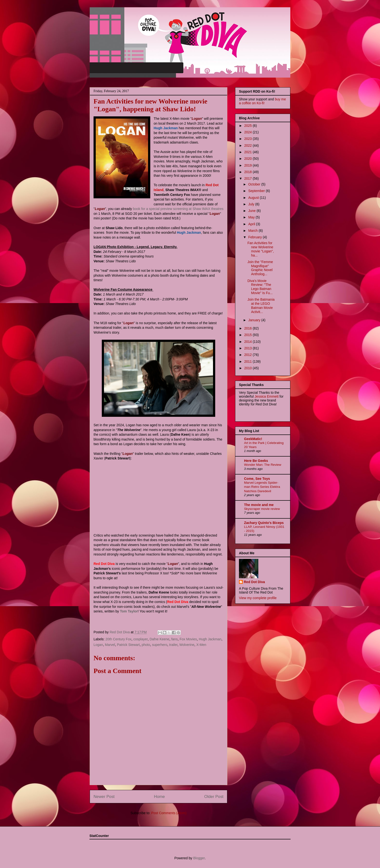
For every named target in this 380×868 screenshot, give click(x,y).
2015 (249, 335)
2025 (249, 126)
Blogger (199, 858)
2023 (249, 139)
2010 (249, 368)
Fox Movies (188, 639)
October (255, 184)
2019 (249, 165)
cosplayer (140, 639)
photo (146, 645)
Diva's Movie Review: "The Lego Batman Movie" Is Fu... (260, 287)
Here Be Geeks (256, 461)
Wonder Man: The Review (263, 465)
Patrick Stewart (128, 645)
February (255, 237)
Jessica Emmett (267, 396)
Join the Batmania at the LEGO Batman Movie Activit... (261, 305)
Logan (98, 645)
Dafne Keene (159, 639)
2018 (249, 172)
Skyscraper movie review (262, 509)
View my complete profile (258, 598)
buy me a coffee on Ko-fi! (262, 101)
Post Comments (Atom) (169, 813)
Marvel (110, 645)
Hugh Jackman (210, 639)
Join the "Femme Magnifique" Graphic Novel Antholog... (260, 268)
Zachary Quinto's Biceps (264, 523)
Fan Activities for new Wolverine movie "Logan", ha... (261, 249)
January (255, 320)
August (254, 198)
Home (159, 797)
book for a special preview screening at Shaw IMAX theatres (178, 209)
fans (174, 639)
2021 (249, 152)
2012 (249, 355)
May (252, 217)
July (252, 204)
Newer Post (104, 797)
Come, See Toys (257, 479)
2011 (249, 362)
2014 (249, 342)
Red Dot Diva (254, 582)
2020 (249, 159)
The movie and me (259, 505)
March (253, 231)
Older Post (214, 797)
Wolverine (187, 645)
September (257, 191)
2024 (249, 132)
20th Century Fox (118, 639)
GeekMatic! (253, 439)
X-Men (201, 645)
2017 (249, 178)
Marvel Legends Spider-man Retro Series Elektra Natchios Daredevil (262, 487)
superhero (160, 645)
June (252, 211)
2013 (249, 348)
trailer (173, 645)
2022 (249, 145)
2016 (249, 328)
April (252, 224)
